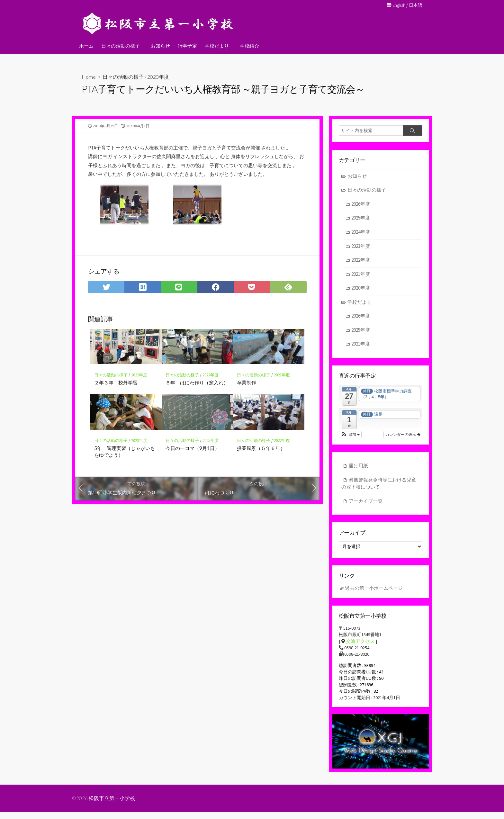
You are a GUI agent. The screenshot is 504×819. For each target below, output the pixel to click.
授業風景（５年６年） (261, 465)
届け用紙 (358, 467)
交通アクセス (360, 645)
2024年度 (361, 233)
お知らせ (159, 45)
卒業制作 (247, 399)
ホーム (86, 45)
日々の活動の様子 (121, 45)
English (397, 5)
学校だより (216, 45)
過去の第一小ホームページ (374, 591)
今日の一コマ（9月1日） (193, 465)
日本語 (415, 5)
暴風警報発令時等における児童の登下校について (379, 485)
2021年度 (282, 392)
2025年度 (211, 458)
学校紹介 (248, 45)
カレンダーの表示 (403, 436)
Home (89, 77)
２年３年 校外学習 (116, 399)
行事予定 (186, 45)
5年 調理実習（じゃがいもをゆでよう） (125, 468)
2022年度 (139, 392)
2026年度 (361, 205)
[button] (350, 436)
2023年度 (139, 458)
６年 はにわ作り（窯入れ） (197, 399)
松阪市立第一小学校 (112, 805)
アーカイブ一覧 (366, 503)
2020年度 (158, 77)
